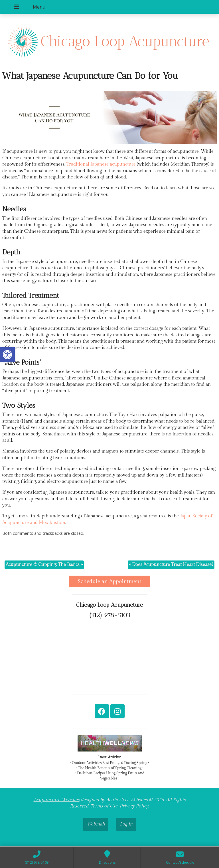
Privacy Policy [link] (134, 806)
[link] (7, 355)
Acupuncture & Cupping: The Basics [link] (44, 565)
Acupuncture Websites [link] (57, 800)
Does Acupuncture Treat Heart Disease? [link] (171, 565)
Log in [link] (126, 824)
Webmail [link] (96, 824)
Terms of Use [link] (104, 806)
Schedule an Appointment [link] (109, 581)
